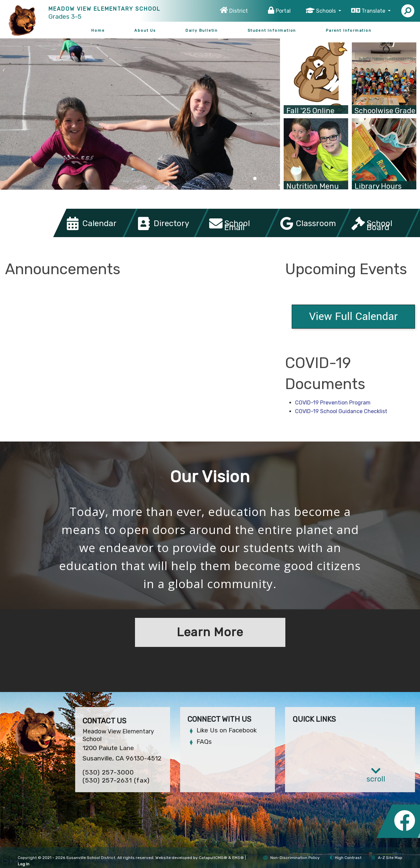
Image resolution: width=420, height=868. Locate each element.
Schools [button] (327, 11)
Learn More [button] (210, 632)
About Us (145, 30)
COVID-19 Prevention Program (333, 403)
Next (261, 111)
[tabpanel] (140, 114)
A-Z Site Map (387, 858)
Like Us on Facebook (227, 730)
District (239, 11)
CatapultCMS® (213, 858)
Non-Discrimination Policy (292, 858)
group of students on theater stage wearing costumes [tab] (265, 179)
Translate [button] (374, 11)
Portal (283, 11)
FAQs (204, 742)
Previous (19, 111)
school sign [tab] (245, 179)
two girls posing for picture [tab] (255, 179)
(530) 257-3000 (108, 772)
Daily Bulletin (202, 30)
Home (98, 30)
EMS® (238, 858)
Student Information (272, 30)
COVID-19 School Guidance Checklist (341, 411)
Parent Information (348, 30)
